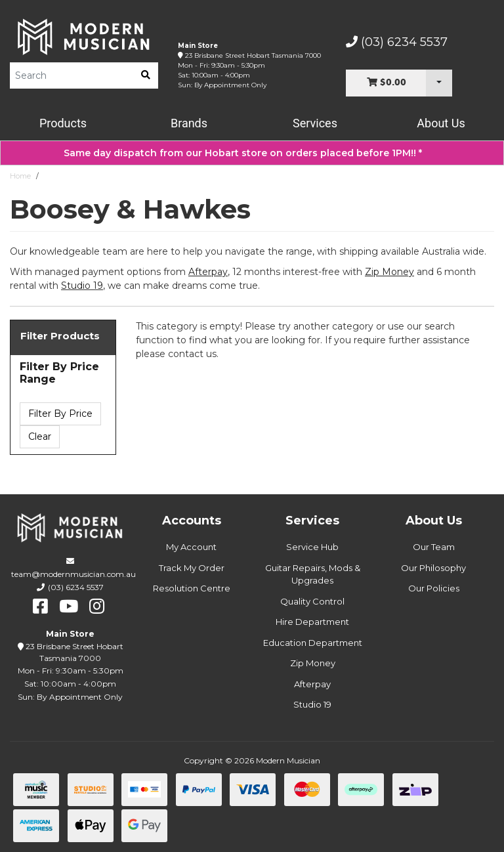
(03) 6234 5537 (397, 42)
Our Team (434, 547)
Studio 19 (82, 286)
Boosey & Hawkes (75, 176)
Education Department (313, 643)
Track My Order (192, 568)
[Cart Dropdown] (439, 83)
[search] (146, 75)
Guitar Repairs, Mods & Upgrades (313, 574)
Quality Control (312, 601)
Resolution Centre (192, 588)
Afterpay (312, 684)
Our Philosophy (433, 568)
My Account (191, 547)
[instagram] (97, 607)
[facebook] (40, 607)
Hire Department (312, 622)
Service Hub (312, 547)
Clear (40, 437)
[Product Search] (72, 75)
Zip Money (313, 663)
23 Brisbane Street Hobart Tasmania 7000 (253, 55)
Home (20, 176)
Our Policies (434, 588)
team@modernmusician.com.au (73, 574)
